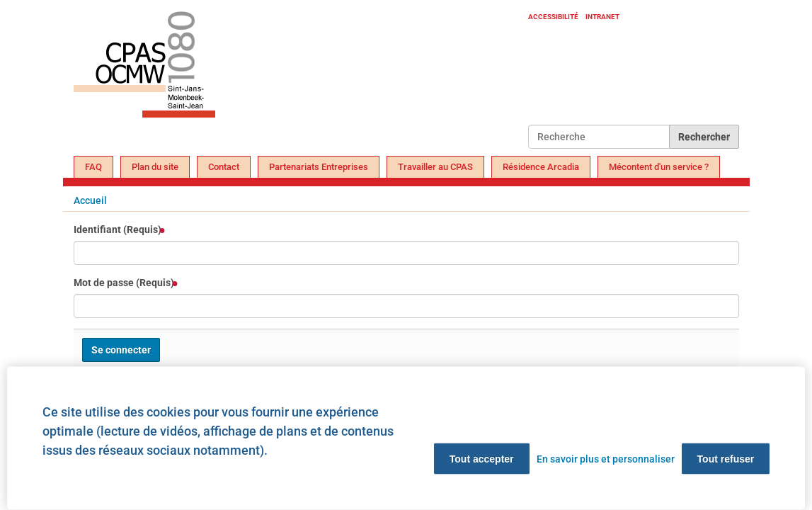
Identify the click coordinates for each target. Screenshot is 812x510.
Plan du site (155, 167)
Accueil (90, 200)
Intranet (602, 17)
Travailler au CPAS (435, 167)
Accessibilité (553, 17)
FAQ (93, 167)
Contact (224, 167)
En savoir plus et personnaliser (606, 459)
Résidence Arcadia (541, 167)
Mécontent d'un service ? (659, 167)
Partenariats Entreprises (319, 167)
